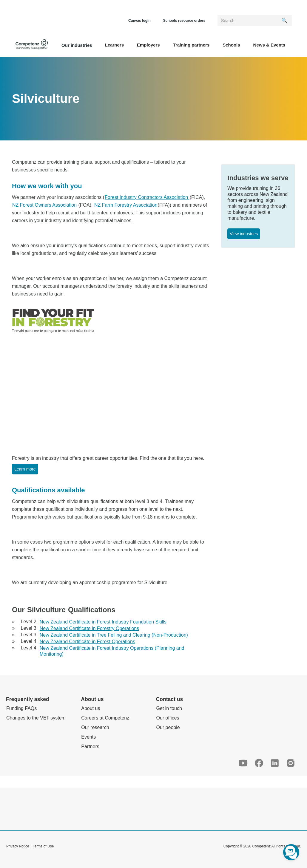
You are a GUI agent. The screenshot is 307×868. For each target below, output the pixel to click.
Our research (95, 727)
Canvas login (139, 21)
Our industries (77, 45)
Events (88, 737)
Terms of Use (43, 846)
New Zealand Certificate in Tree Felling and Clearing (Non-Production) (114, 635)
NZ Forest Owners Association (44, 205)
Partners (90, 746)
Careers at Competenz (105, 718)
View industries (244, 234)
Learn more (25, 469)
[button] (114, 45)
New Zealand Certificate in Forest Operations (87, 642)
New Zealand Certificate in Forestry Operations (89, 628)
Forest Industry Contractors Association (147, 197)
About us (91, 708)
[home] (32, 44)
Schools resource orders (184, 21)
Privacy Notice (18, 846)
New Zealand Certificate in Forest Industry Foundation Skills (103, 622)
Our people (168, 727)
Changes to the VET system (36, 718)
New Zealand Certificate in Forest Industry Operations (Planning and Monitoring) (112, 651)
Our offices (168, 718)
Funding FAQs (21, 708)
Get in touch (169, 708)
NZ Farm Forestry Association (126, 205)
